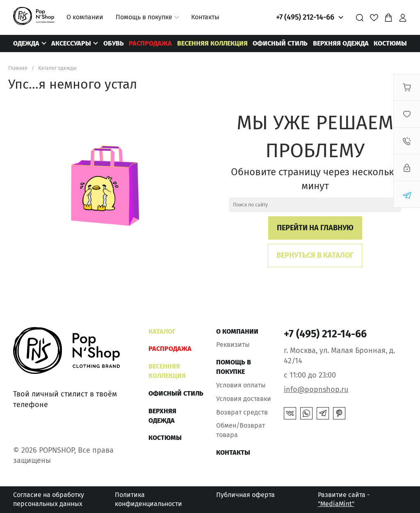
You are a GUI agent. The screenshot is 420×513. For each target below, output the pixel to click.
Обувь (114, 43)
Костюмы (390, 43)
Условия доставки (244, 399)
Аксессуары (71, 43)
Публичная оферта (245, 495)
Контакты (205, 17)
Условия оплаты (241, 385)
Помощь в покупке (144, 17)
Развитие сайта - (344, 499)
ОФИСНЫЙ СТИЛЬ (280, 43)
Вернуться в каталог (315, 255)
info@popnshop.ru (316, 389)
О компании (85, 17)
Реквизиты (233, 345)
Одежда (26, 43)
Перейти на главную (315, 228)
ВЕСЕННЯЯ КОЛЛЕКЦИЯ (212, 43)
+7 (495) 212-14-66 (305, 17)
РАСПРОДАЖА (150, 43)
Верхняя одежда (341, 43)
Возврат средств (242, 412)
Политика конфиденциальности (148, 499)
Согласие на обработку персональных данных (49, 499)
